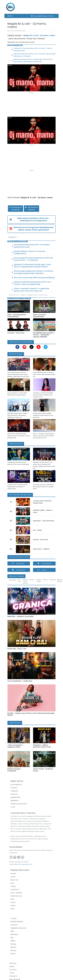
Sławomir (13, 963)
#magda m (12, 237)
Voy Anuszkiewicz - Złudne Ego (20, 681)
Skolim (13, 954)
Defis (12, 899)
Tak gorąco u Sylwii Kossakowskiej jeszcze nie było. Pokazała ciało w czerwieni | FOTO (43, 395)
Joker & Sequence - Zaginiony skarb (15, 746)
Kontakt (44, 570)
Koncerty (14, 794)
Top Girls (13, 970)
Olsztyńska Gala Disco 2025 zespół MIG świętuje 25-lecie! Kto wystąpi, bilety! (43, 487)
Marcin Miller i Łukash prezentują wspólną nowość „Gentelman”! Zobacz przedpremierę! (19, 436)
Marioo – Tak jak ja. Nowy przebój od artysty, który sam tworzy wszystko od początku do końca (44, 436)
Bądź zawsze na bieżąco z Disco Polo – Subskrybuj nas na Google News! (34, 219)
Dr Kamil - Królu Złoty (16, 333)
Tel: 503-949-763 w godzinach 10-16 (21, 864)
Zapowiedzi (53, 580)
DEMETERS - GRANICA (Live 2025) (21, 617)
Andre (13, 877)
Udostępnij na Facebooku (16, 209)
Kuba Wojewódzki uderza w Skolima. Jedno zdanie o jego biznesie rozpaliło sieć (44, 374)
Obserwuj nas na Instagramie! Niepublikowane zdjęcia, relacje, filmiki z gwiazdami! (34, 229)
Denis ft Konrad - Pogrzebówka (40, 316)
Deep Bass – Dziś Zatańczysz (44, 521)
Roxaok (13, 950)
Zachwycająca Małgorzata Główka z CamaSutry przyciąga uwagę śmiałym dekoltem (34, 272)
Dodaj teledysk (46, 564)
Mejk (12, 931)
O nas (13, 807)
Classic (13, 886)
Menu (10, 16)
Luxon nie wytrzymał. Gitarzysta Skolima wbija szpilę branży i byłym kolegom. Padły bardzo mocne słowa (18, 374)
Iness (12, 909)
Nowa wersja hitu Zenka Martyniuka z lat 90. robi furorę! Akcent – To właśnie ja (33, 259)
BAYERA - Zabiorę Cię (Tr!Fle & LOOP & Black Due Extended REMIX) (31, 714)
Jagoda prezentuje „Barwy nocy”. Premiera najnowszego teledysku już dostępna (34, 55)
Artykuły (35, 16)
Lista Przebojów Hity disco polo (20, 495)
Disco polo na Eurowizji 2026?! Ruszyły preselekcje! (34, 278)
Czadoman (15, 890)
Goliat (12, 31)
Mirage (13, 944)
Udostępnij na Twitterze (33, 209)
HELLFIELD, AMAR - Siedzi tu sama (43, 511)
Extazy (13, 906)
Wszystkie (13, 580)
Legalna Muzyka (15, 723)
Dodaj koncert (21, 570)
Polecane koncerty (16, 444)
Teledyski (43, 16)
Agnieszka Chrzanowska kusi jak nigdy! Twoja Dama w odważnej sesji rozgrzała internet (32, 266)
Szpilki (12, 966)
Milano (13, 941)
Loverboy (14, 925)
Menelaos (14, 934)
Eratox (13, 902)
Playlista (32, 580)
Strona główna (16, 785)
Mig (12, 938)
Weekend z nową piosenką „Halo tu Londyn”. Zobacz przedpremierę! (33, 49)
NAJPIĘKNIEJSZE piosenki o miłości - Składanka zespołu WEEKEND (44, 335)
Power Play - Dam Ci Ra (17, 649)
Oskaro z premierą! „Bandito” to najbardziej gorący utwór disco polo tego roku (31, 290)
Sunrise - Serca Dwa (40, 540)
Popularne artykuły (16, 354)
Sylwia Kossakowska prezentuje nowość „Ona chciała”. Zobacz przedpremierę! (32, 283)
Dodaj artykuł (20, 564)
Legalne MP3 (15, 797)
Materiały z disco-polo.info (25, 581)
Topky (12, 973)
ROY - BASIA (37, 530)
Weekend (13, 976)
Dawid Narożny (16, 896)
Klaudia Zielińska (17, 922)
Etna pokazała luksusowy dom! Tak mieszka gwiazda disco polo (32, 246)
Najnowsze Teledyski (16, 576)
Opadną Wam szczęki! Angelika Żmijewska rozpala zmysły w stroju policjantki (43, 415)
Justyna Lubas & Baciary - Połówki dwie (43, 502)
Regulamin (15, 801)
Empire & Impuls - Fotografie (15, 770)
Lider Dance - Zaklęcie (41, 549)
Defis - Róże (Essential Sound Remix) (16, 316)
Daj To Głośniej (16, 893)
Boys (12, 883)
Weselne (45, 580)
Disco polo (19, 581)
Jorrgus (13, 918)
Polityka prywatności (19, 804)
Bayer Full (14, 880)
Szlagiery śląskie (38, 581)
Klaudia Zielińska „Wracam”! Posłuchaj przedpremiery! (29, 252)
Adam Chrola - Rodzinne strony (43, 770)
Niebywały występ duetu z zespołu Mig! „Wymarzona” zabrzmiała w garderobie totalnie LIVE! (33, 60)
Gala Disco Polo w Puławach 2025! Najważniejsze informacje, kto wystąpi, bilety (17, 487)
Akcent (13, 874)
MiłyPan (13, 947)
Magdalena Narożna (18, 928)
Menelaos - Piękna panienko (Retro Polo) (42, 746)
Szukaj (51, 16)
